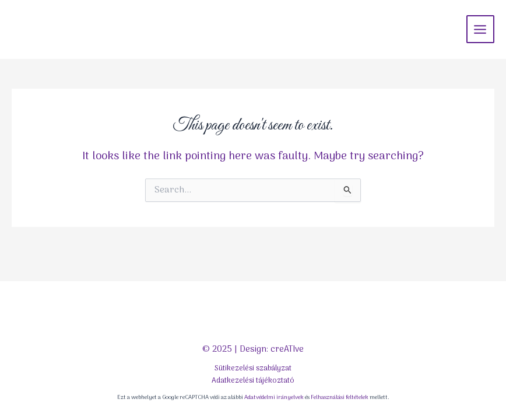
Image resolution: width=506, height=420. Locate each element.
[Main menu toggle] (480, 29)
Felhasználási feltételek (340, 398)
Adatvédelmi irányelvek (274, 398)
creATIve (287, 349)
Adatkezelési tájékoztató (253, 381)
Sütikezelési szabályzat (253, 368)
